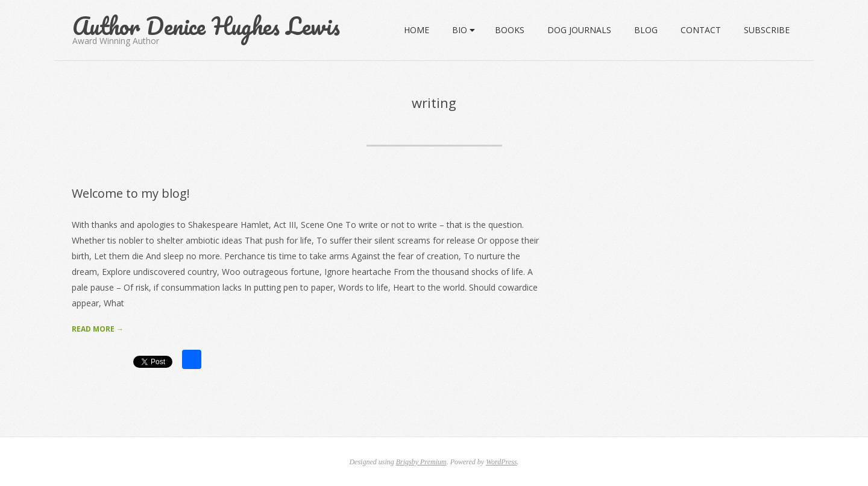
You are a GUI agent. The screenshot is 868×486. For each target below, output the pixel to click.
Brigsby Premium (421, 462)
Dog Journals (579, 30)
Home (417, 30)
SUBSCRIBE (767, 30)
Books (510, 30)
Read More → (98, 329)
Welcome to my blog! (131, 193)
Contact (701, 30)
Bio (460, 30)
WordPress (501, 462)
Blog (646, 30)
